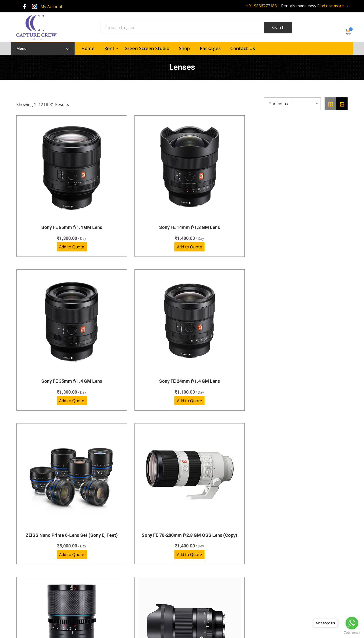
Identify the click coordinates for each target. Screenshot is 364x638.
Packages (210, 48)
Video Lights (131, 599)
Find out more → (333, 6)
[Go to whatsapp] (352, 623)
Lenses (127, 572)
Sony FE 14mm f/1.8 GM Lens (140, 194)
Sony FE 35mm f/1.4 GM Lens (224, 194)
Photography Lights (137, 581)
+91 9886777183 (261, 6)
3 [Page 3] (187, 505)
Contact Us (243, 48)
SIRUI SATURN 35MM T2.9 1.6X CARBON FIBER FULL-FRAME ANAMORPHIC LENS (224, 322)
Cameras (128, 554)
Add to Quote (55, 214)
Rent (109, 48)
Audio (126, 563)
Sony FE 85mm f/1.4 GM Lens (55, 194)
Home (88, 48)
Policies (198, 590)
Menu (43, 48)
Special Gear (131, 590)
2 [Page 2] (172, 505)
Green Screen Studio (147, 48)
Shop (184, 48)
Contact (198, 581)
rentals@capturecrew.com (303, 594)
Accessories (131, 609)
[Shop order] (292, 104)
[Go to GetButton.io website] (352, 633)
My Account (51, 7)
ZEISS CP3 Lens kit (55, 453)
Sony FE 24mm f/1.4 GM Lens (309, 194)
